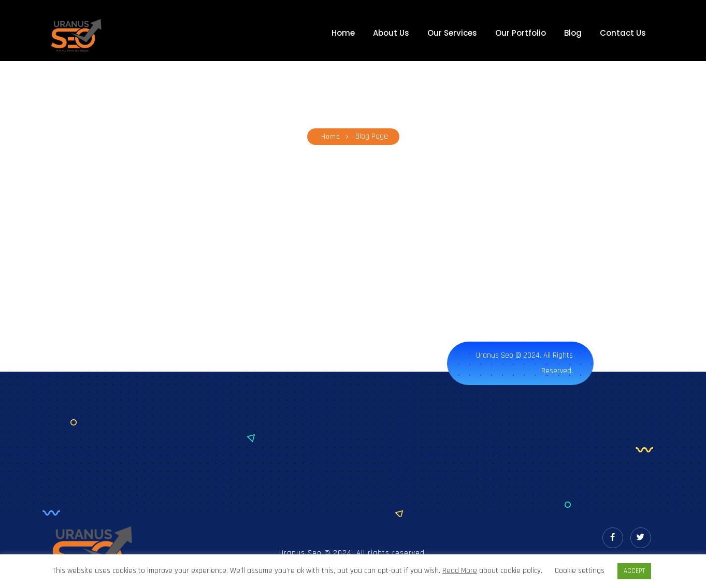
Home (343, 33)
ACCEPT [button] (634, 571)
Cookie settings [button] (580, 571)
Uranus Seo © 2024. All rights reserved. (524, 363)
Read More (460, 571)
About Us (391, 33)
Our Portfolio (521, 33)
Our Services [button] (452, 33)
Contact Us (623, 33)
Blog (573, 33)
